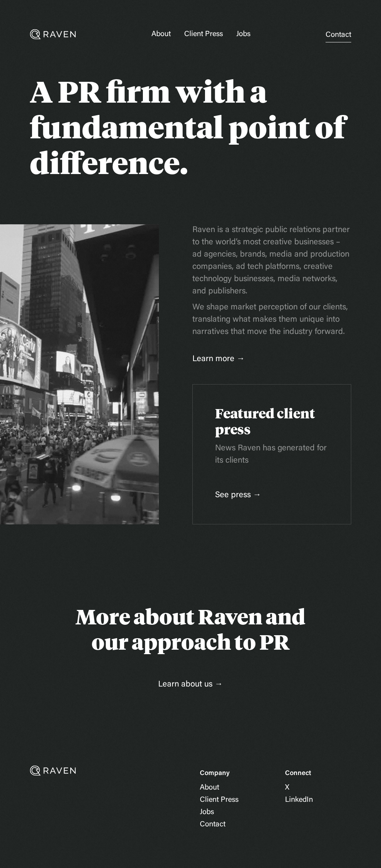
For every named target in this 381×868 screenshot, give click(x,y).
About (161, 34)
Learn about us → (190, 685)
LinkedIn (299, 800)
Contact (338, 35)
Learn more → (219, 359)
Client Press (204, 34)
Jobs (243, 34)
